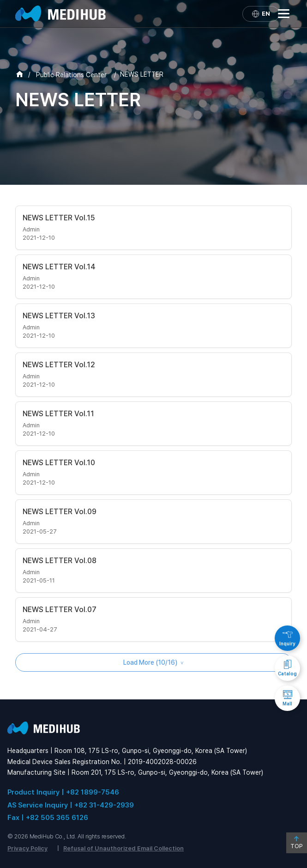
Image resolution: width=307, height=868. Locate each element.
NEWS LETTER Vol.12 (59, 365)
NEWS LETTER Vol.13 (59, 316)
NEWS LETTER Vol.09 (60, 512)
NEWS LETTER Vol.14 (59, 267)
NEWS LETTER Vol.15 (59, 218)
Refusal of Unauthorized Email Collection (123, 848)
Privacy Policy (27, 848)
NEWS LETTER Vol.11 (58, 414)
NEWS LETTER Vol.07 (60, 610)
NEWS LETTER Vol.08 (60, 561)
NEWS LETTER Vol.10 (59, 463)
